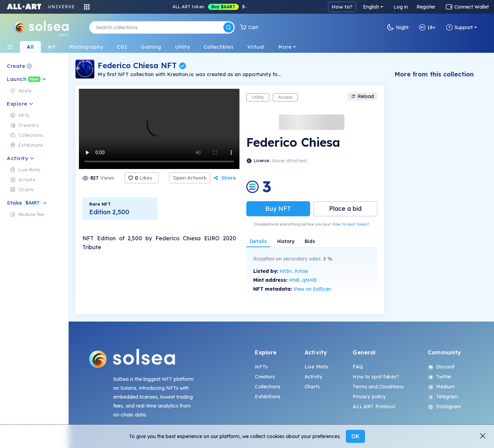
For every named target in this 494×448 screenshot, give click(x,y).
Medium (441, 387)
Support (459, 27)
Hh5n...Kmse (294, 271)
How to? (342, 7)
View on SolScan (312, 289)
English (371, 7)
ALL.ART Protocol (374, 407)
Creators (265, 377)
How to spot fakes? (351, 224)
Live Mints (316, 367)
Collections (268, 387)
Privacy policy (369, 397)
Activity (313, 377)
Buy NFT (278, 209)
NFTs (261, 367)
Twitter (440, 377)
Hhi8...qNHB (303, 280)
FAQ (358, 367)
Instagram (444, 407)
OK (355, 436)
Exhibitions (268, 397)
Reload (362, 96)
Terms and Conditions (378, 387)
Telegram (443, 397)
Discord (441, 367)
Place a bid (345, 209)
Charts (312, 387)
